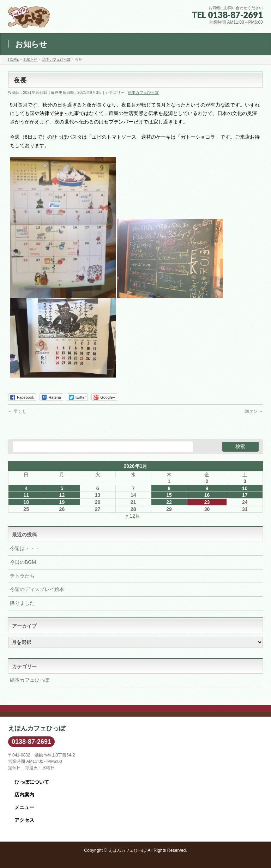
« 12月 (133, 516)
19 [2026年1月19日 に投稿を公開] (62, 502)
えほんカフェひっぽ (127, 850)
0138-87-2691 (31, 742)
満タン (254, 411)
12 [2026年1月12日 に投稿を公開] (62, 495)
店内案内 (24, 795)
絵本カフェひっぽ (143, 92)
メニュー (24, 807)
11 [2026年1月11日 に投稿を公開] (26, 495)
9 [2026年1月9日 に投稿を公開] (207, 488)
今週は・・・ (25, 548)
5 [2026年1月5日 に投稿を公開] (62, 488)
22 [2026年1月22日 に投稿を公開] (169, 502)
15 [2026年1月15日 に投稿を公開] (169, 495)
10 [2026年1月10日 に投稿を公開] (245, 488)
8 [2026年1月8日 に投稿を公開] (169, 488)
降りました (22, 603)
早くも (17, 411)
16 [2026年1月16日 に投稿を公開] (207, 495)
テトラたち (22, 576)
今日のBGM (23, 562)
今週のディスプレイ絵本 (37, 589)
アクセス (24, 820)
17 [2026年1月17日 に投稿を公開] (245, 495)
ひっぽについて (32, 782)
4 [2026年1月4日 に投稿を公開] (26, 488)
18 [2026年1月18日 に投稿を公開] (26, 502)
